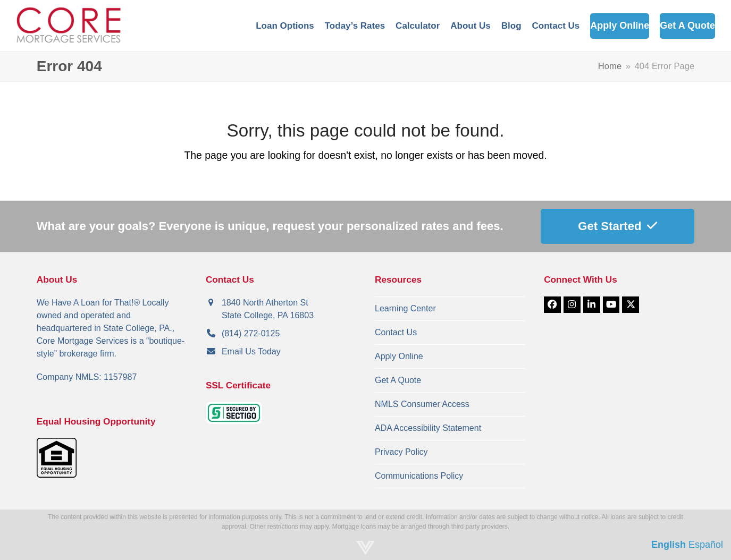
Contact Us (396, 332)
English (669, 545)
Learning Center (405, 308)
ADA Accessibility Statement (428, 428)
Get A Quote (398, 380)
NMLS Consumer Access (422, 404)
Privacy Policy (401, 452)
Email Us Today (251, 351)
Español (706, 545)
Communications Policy (419, 476)
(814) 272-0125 (251, 333)
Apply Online (399, 356)
